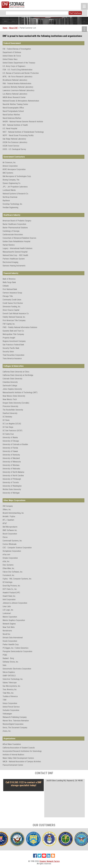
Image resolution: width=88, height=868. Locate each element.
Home (5, 28)
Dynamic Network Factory (50, 861)
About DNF (13, 28)
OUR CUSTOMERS (44, 825)
